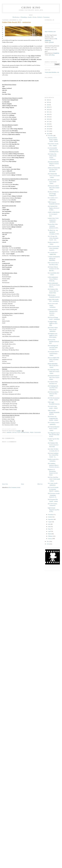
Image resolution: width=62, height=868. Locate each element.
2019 (48, 117)
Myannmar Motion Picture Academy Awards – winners (53, 140)
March (50, 534)
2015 (48, 126)
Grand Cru (56, 53)
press (32, 432)
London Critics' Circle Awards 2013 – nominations (53, 220)
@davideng (52, 55)
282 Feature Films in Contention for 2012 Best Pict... (53, 269)
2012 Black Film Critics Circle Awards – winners (54, 182)
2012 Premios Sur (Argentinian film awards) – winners (53, 418)
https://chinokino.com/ (50, 31)
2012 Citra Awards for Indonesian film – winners (53, 394)
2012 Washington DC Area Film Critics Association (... (53, 347)
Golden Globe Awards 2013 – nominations (16, 22)
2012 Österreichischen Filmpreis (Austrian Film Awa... (53, 164)
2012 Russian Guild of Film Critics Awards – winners (54, 188)
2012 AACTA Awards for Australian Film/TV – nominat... (54, 489)
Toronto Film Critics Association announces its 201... (53, 226)
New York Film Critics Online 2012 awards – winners (54, 371)
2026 (48, 100)
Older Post (40, 484)
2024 (48, 105)
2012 (48, 134)
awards (9, 432)
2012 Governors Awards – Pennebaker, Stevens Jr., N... (54, 495)
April (50, 531)
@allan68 (51, 42)
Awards (30, 17)
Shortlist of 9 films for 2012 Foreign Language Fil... (53, 194)
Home (22, 484)
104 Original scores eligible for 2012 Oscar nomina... (53, 335)
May (49, 529)
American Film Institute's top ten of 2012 (53, 341)
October (50, 517)
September (51, 519)
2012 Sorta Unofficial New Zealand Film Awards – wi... (53, 455)
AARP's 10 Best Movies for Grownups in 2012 (54, 214)
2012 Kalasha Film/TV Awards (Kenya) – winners (53, 353)
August (50, 522)
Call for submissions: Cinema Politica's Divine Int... (53, 279)
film (19, 432)
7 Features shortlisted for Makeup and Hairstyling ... (54, 258)
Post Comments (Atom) (15, 487)
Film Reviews (16, 17)
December (51, 136)
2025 (48, 102)
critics (14, 432)
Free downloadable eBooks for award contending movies (53, 150)
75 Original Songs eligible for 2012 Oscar (53, 323)
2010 (48, 544)
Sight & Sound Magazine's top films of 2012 (54, 510)
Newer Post (5, 484)
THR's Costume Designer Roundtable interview (54, 412)
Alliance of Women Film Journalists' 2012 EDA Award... (54, 170)
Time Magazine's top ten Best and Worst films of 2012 (54, 435)
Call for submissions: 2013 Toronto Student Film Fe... (54, 285)
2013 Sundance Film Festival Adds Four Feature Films (53, 291)
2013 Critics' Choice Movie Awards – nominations (53, 329)
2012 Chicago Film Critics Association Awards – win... (53, 238)
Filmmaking (24, 17)
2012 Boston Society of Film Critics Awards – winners (54, 377)
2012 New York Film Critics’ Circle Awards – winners (54, 479)
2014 (48, 129)
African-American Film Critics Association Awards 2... (54, 248)
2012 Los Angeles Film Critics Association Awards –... (53, 359)
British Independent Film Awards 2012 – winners (53, 365)
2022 (48, 110)
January (50, 539)
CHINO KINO (31, 8)
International (25, 432)
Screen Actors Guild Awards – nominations (53, 305)
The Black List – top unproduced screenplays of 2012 (53, 232)
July (49, 524)
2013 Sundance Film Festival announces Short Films (53, 445)
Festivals (40, 17)
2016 (48, 124)
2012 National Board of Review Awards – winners (54, 429)
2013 (48, 131)
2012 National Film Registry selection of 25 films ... (54, 208)
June (49, 527)
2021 (48, 112)
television (37, 432)
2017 (48, 122)
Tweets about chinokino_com (52, 72)
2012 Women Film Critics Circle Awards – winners (54, 176)
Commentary (46, 17)
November (51, 515)
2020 (48, 114)
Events (34, 17)
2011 (48, 542)
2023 (48, 107)
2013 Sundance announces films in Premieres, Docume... (54, 465)
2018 (48, 119)
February (50, 536)
